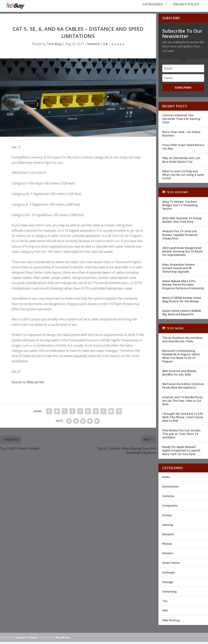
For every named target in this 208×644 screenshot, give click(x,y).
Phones (167, 546)
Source (17, 384)
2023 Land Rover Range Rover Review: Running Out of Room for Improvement (183, 253)
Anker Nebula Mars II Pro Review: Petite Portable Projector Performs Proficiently (183, 286)
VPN (165, 612)
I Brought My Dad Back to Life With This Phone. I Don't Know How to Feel (183, 419)
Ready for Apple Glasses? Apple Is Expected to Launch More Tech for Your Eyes (181, 452)
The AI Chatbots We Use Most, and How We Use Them (183, 341)
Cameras (168, 498)
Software (169, 574)
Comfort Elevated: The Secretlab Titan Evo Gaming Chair (181, 121)
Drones (167, 517)
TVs (165, 603)
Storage (168, 584)
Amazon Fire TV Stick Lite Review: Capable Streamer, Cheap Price (180, 237)
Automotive (170, 488)
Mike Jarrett (35, 384)
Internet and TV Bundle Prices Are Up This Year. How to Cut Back (182, 402)
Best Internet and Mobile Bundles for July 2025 (179, 375)
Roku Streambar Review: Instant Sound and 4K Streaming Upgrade (179, 270)
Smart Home (171, 565)
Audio (166, 479)
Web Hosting (171, 622)
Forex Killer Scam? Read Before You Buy (183, 149)
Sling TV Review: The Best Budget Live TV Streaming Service (180, 207)
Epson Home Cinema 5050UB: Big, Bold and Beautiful (182, 314)
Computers (170, 507)
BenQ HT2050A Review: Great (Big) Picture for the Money (182, 301)
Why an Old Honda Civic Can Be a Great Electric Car (181, 162)
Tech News (175, 330)
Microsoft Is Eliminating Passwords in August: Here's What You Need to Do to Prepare (181, 358)
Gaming (168, 527)
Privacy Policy (186, 8)
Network (94, 46)
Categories (153, 8)
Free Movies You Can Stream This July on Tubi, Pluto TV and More (181, 436)
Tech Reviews (177, 194)
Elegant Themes (27, 639)
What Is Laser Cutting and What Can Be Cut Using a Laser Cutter (183, 177)
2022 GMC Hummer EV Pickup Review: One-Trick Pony (182, 222)
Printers (168, 555)
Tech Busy (54, 46)
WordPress (63, 639)
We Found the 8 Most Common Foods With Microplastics (183, 388)
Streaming (169, 593)
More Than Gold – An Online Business (181, 136)
